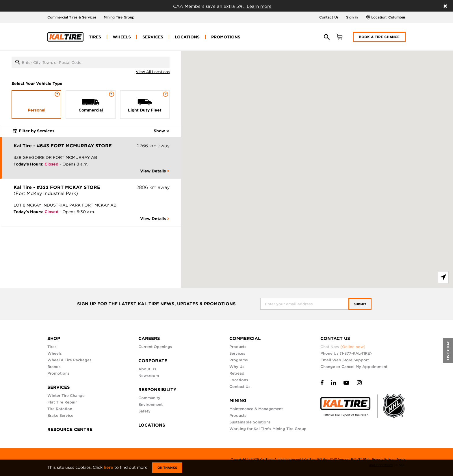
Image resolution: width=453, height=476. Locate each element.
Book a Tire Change (379, 37)
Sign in (352, 17)
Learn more (259, 6)
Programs (239, 360)
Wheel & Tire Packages (69, 360)
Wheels (55, 353)
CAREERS (149, 339)
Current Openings (155, 347)
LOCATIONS (152, 425)
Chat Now (343, 347)
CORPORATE (153, 361)
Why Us (237, 367)
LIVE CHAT (448, 351)
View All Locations (153, 72)
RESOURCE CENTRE (70, 429)
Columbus (397, 17)
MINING (238, 401)
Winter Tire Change (66, 396)
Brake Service (60, 415)
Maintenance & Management (256, 409)
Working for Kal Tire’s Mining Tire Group (268, 429)
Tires (52, 347)
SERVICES (59, 387)
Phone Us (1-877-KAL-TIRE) (346, 353)
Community (149, 398)
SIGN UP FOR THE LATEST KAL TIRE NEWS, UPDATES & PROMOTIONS (156, 304)
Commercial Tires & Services (72, 17)
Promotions (59, 373)
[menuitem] (95, 37)
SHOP (54, 339)
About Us (147, 369)
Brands (54, 367)
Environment (151, 405)
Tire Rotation (60, 409)
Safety (144, 411)
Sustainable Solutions (250, 422)
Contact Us (329, 17)
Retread (237, 373)
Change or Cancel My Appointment (354, 367)
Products (238, 347)
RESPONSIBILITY (157, 390)
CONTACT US (335, 339)
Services (237, 353)
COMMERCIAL (245, 339)
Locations (239, 380)
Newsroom (149, 376)
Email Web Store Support (345, 360)
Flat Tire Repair (62, 402)
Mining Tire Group (119, 17)
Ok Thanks (167, 468)
